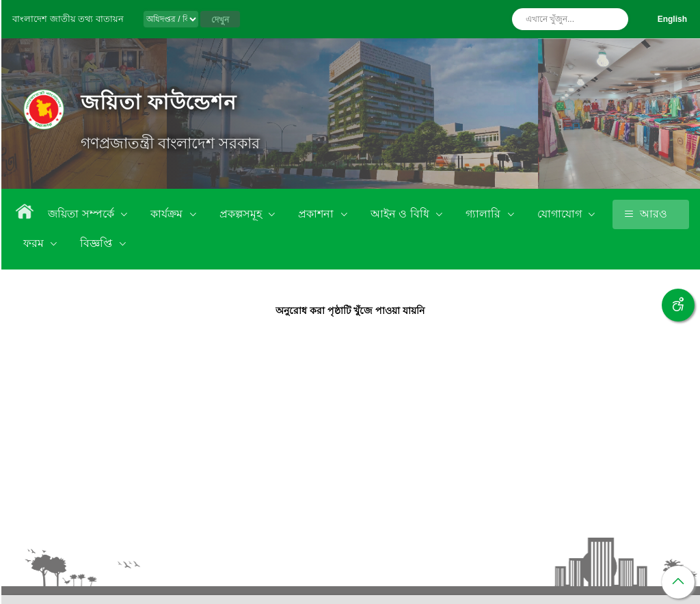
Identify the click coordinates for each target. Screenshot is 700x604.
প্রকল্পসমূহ (242, 214)
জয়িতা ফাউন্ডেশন (159, 102)
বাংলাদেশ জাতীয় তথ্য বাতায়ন (68, 19)
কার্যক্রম (168, 214)
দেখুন (220, 20)
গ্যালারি (484, 214)
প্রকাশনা (317, 214)
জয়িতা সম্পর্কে (82, 214)
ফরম (35, 243)
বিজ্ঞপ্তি (97, 243)
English (672, 19)
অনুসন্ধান (615, 19)
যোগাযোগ (561, 214)
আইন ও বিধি (401, 214)
